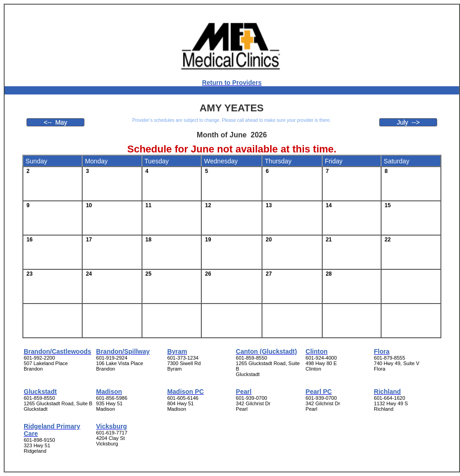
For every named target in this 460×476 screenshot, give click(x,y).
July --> (408, 122)
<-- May (56, 122)
